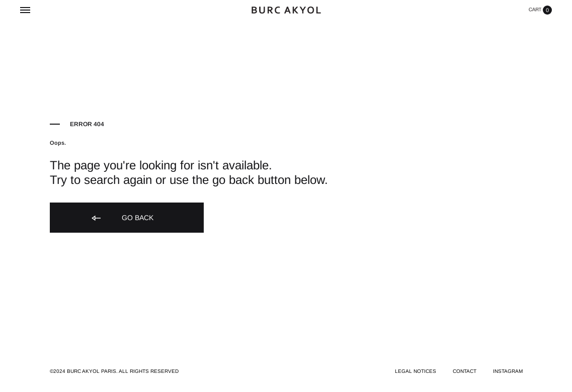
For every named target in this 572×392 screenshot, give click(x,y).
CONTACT (465, 371)
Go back (122, 218)
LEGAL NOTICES (416, 371)
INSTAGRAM (508, 371)
